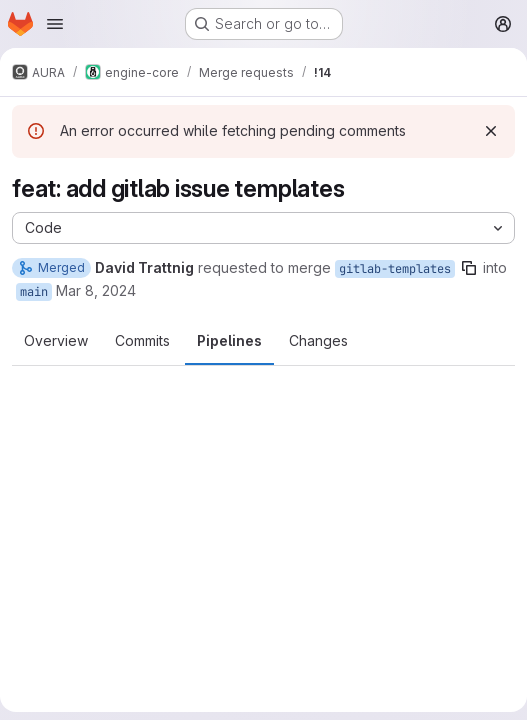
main (34, 292)
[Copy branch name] (469, 268)
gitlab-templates (395, 269)
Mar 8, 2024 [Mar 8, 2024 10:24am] (96, 290)
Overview (56, 340)
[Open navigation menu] (55, 24)
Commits (142, 340)
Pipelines (229, 340)
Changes (318, 340)
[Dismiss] (491, 131)
